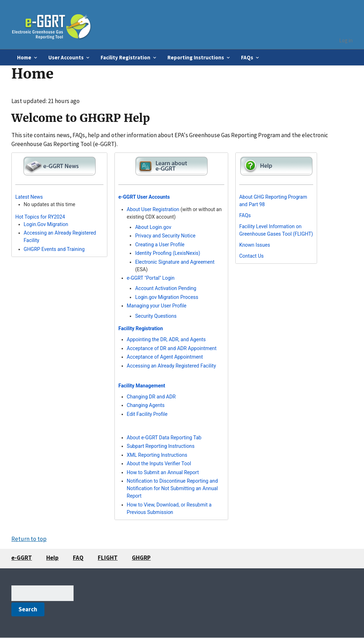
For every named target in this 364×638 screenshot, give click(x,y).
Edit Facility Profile (147, 414)
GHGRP (141, 558)
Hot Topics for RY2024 (40, 217)
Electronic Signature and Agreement (175, 262)
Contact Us (251, 256)
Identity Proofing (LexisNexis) (168, 253)
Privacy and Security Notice (165, 236)
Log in (346, 40)
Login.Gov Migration (46, 224)
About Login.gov (153, 227)
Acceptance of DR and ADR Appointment (172, 348)
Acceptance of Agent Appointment (165, 357)
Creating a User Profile (160, 245)
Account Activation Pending (166, 288)
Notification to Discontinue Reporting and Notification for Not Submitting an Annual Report (172, 488)
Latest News (29, 197)
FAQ (78, 558)
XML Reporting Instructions (157, 455)
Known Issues (255, 245)
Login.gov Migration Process (167, 297)
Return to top (29, 539)
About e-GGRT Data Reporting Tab (164, 438)
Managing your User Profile (157, 306)
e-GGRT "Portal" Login (151, 278)
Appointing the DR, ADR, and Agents (166, 339)
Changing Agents (146, 405)
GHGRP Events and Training (54, 249)
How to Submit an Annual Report (163, 472)
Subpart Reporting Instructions (161, 446)
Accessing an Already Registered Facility (172, 366)
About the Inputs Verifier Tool (159, 463)
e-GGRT (22, 558)
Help (52, 558)
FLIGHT (108, 558)
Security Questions (156, 316)
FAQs (245, 215)
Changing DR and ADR (151, 397)
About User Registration (153, 209)
